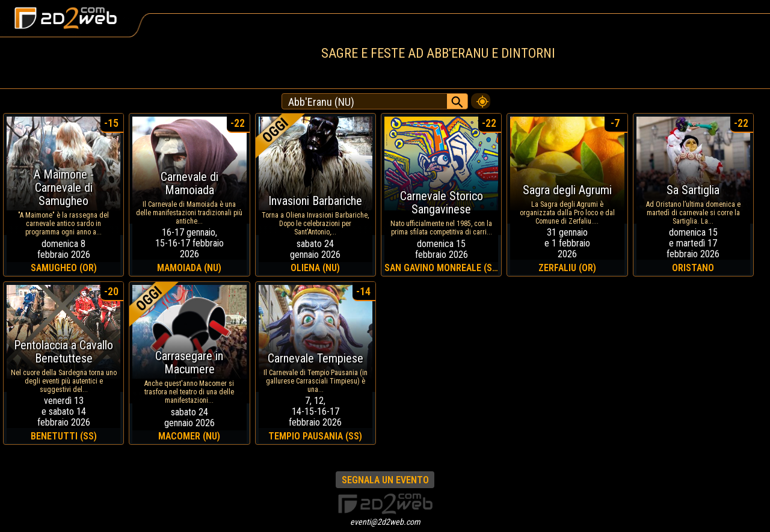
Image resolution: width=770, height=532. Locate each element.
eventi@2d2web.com (385, 522)
